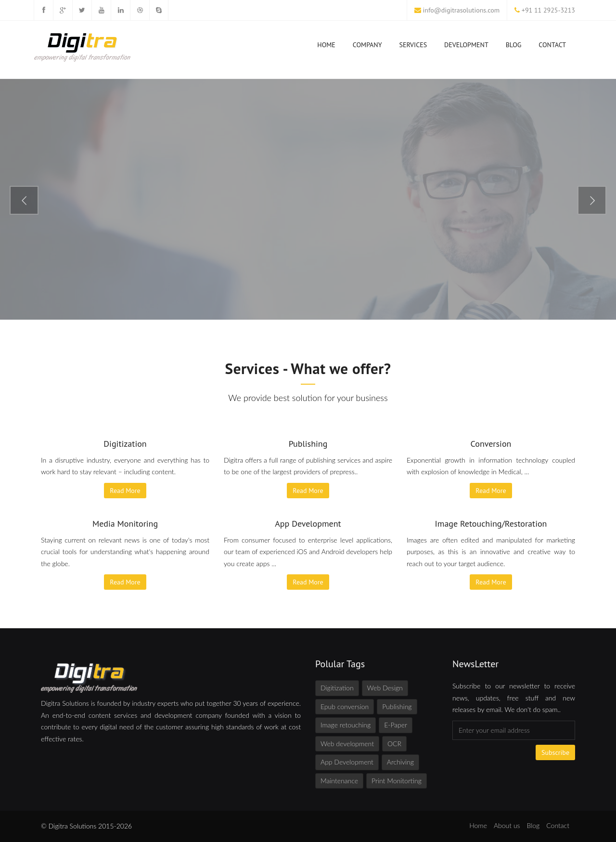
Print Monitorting (397, 781)
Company (367, 47)
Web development (347, 744)
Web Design (385, 688)
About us (507, 825)
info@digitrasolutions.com (462, 10)
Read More (125, 491)
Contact (552, 45)
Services (413, 47)
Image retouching (346, 725)
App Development (347, 762)
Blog (514, 45)
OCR (394, 744)
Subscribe (555, 752)
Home (326, 47)
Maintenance (339, 781)
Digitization (337, 688)
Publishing (397, 706)
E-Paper (396, 725)
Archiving (400, 762)
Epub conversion (345, 706)
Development (466, 47)
